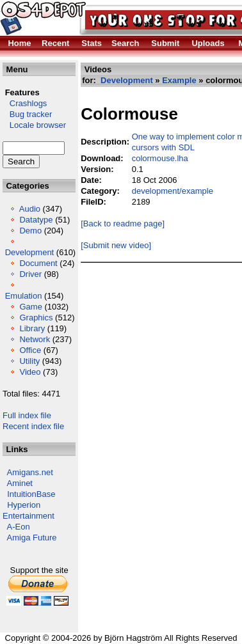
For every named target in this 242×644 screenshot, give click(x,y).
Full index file (27, 415)
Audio (30, 209)
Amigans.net (30, 472)
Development (30, 252)
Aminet (20, 483)
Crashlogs (25, 103)
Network (35, 339)
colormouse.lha (160, 158)
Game (30, 307)
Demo (30, 231)
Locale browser (34, 125)
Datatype (36, 220)
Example (179, 80)
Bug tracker (27, 114)
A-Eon (19, 527)
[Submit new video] (116, 245)
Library (32, 328)
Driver (30, 274)
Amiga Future (32, 538)
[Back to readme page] (123, 224)
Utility (29, 361)
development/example (173, 191)
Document (38, 263)
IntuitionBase (31, 494)
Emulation (24, 296)
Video (30, 372)
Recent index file (33, 426)
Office (30, 350)
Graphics (36, 318)
